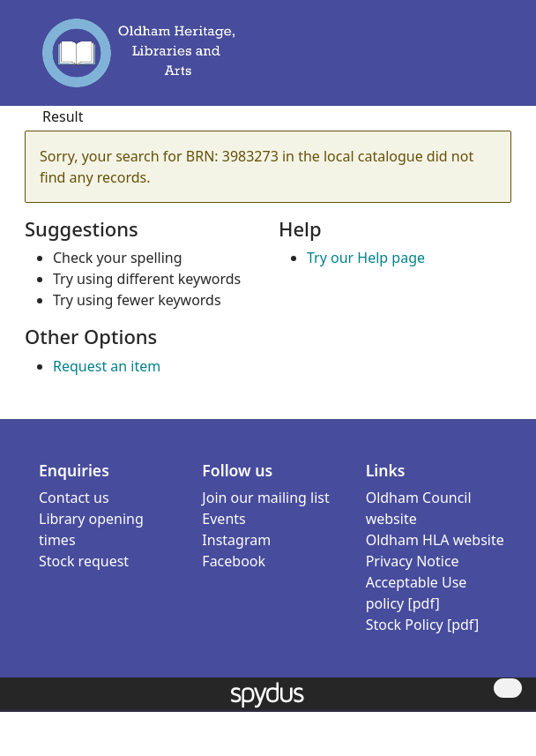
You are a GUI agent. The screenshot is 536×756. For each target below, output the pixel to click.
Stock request (84, 561)
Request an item (107, 366)
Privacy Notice (413, 561)
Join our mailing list (265, 498)
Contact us (74, 498)
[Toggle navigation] (490, 61)
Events (223, 519)
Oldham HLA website (435, 540)
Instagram (236, 540)
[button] (465, 61)
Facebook (234, 561)
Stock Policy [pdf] (423, 625)
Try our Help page (366, 258)
